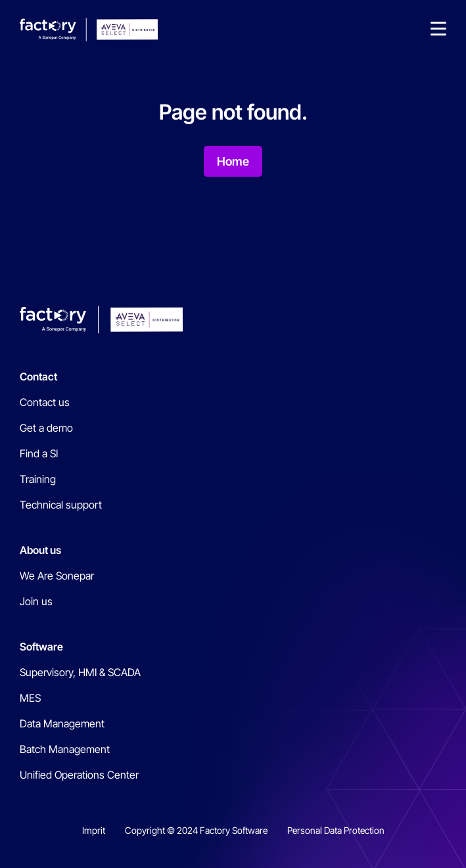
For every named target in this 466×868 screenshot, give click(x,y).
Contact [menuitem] (38, 377)
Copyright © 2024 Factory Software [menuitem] (196, 830)
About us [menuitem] (40, 550)
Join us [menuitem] (36, 601)
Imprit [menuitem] (94, 830)
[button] (438, 30)
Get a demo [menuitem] (46, 428)
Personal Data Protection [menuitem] (336, 830)
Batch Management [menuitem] (65, 749)
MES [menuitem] (30, 698)
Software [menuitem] (41, 647)
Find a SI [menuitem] (39, 453)
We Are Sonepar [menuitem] (57, 576)
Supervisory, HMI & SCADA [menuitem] (80, 672)
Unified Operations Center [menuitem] (79, 775)
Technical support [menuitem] (61, 505)
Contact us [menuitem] (45, 402)
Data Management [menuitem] (62, 723)
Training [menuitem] (38, 479)
